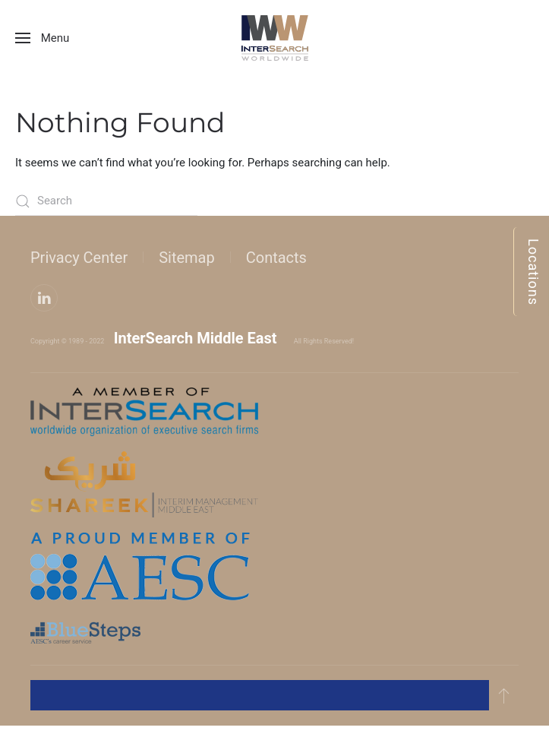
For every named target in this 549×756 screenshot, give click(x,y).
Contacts (276, 258)
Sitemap (187, 258)
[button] (42, 38)
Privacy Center (79, 258)
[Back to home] (275, 38)
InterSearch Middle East (196, 338)
